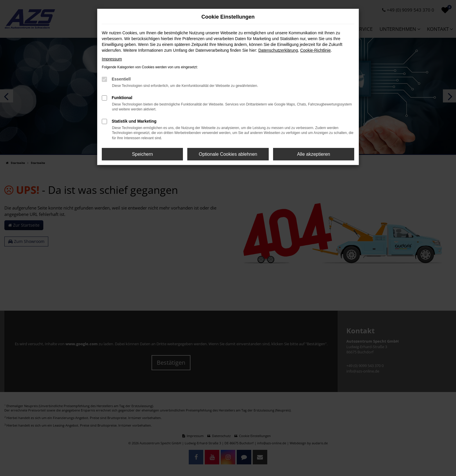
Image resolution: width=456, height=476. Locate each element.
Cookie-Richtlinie (315, 50)
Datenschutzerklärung (278, 50)
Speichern (142, 154)
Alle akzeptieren (313, 154)
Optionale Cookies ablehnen (228, 154)
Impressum (112, 59)
